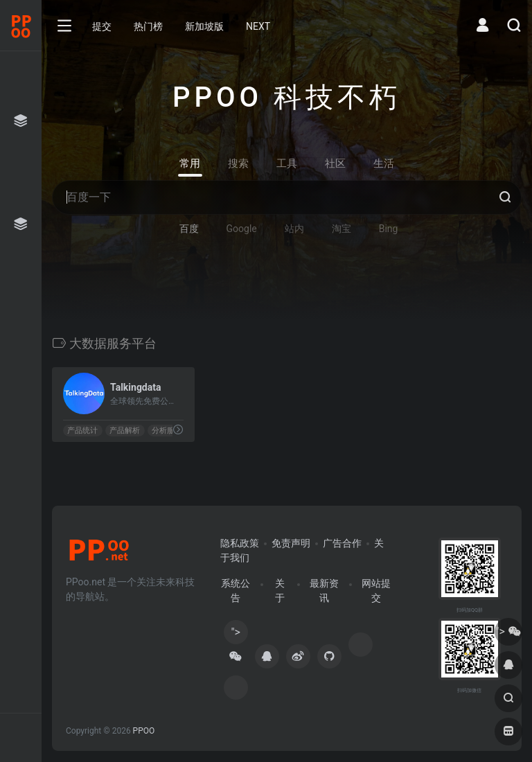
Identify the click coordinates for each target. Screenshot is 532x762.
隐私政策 (240, 543)
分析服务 (167, 431)
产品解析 (125, 431)
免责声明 (291, 543)
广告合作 (342, 543)
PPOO (144, 731)
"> (236, 635)
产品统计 (82, 431)
